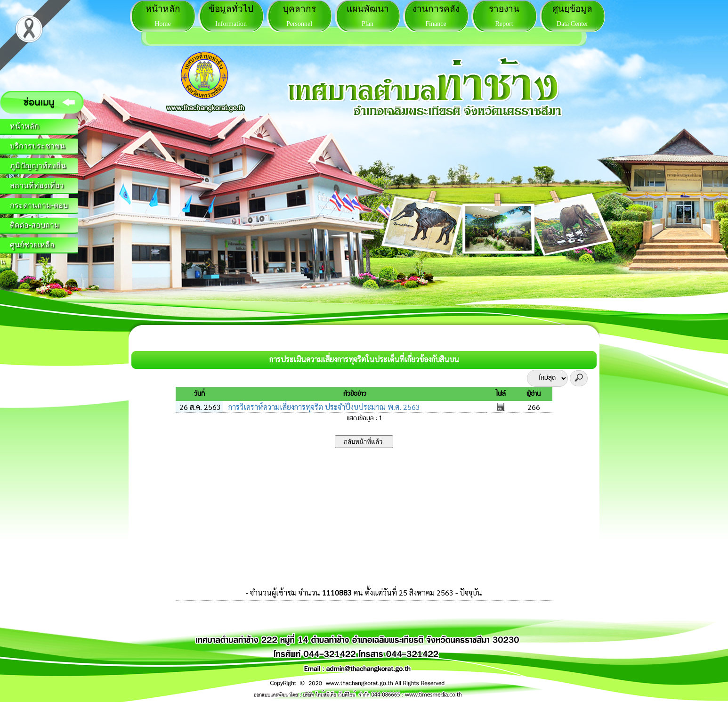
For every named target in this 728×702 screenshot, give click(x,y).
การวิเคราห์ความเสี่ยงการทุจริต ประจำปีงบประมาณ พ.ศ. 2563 (323, 407)
